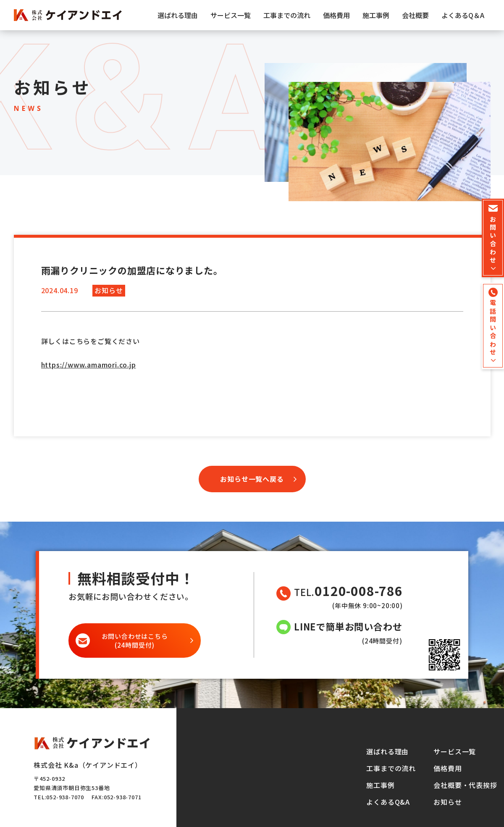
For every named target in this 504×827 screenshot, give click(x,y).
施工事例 (376, 15)
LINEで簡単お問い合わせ (348, 626)
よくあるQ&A (388, 802)
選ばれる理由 (178, 15)
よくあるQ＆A (463, 15)
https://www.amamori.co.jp (89, 365)
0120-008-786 (359, 591)
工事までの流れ (287, 15)
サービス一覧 (231, 15)
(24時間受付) (135, 641)
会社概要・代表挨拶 (465, 785)
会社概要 (415, 15)
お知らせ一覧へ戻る (252, 479)
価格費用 (336, 15)
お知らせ (448, 802)
